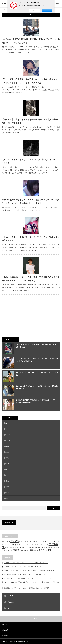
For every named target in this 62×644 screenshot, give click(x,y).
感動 (7, 458)
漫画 (7, 464)
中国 (52, 544)
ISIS (6, 542)
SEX (17, 541)
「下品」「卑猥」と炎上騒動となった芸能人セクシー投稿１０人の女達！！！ (30, 239)
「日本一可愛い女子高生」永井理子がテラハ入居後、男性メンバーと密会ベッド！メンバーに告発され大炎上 (30, 81)
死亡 (39, 547)
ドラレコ (25, 545)
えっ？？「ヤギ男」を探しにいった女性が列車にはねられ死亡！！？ (28, 161)
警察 (19, 550)
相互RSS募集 (6, 630)
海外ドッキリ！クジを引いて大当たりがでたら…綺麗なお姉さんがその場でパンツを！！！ (31, 571)
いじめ (22, 541)
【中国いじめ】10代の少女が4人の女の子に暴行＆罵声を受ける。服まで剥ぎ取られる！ (37, 346)
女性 (20, 548)
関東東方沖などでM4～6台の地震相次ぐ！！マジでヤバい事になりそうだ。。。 (28, 578)
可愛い (13, 548)
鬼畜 (38, 550)
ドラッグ (19, 545)
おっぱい (28, 541)
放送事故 (34, 548)
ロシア (45, 545)
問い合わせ (5, 636)
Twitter (10, 596)
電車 (31, 550)
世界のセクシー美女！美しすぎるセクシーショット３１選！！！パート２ (26, 563)
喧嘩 (7, 452)
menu (58, 4)
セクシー (10, 545)
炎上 (7, 469)
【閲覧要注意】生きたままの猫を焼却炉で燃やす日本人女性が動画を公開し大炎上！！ (30, 121)
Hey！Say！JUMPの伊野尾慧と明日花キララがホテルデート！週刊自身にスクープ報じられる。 (31, 41)
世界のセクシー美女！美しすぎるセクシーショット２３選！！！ (23, 567)
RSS (10, 608)
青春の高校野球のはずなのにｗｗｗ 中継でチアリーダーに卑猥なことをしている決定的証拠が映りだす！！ (30, 201)
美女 (10, 550)
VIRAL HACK (13, 641)
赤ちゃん (24, 550)
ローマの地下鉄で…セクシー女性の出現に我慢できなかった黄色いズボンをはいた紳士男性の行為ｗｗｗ (37, 360)
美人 (5, 550)
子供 (23, 548)
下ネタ (8, 440)
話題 (7, 493)
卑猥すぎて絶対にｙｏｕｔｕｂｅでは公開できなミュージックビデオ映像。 (37, 374)
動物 (7, 446)
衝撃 (7, 487)
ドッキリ (9, 435)
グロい (8, 429)
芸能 (7, 481)
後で (34, 10)
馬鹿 (35, 550)
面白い (8, 498)
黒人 (43, 550)
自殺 (15, 550)
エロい (41, 541)
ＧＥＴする (47, 10)
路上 (28, 550)
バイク (31, 545)
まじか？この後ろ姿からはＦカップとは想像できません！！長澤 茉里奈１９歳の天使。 (37, 387)
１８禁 (48, 550)
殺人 (49, 548)
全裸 (6, 548)
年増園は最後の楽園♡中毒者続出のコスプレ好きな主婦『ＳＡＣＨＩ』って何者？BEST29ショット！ (37, 401)
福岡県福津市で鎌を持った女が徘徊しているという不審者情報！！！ (25, 574)
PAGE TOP (31, 619)
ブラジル (39, 545)
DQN (3, 542)
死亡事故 (44, 548)
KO (12, 541)
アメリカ (35, 542)
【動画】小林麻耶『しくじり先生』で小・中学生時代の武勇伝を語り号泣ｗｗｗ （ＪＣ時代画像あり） (30, 279)
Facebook (12, 602)
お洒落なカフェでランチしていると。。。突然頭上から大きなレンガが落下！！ (28, 588)
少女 (27, 547)
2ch (7, 423)
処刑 (10, 548)
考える (8, 475)
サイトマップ (6, 625)
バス (35, 545)
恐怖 (30, 548)
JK (9, 542)
